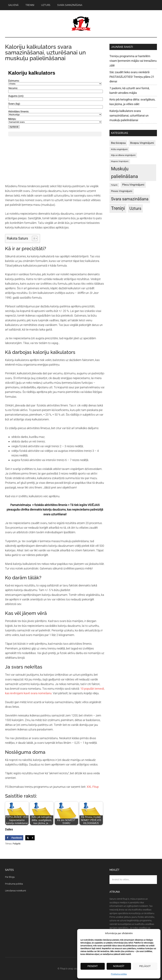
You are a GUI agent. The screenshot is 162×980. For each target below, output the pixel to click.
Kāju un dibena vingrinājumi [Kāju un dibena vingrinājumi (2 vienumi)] (123, 155)
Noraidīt (119, 966)
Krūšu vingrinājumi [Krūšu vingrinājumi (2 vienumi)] (119, 149)
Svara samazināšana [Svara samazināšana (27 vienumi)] (130, 199)
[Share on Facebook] (14, 838)
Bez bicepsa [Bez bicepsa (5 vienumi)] (118, 143)
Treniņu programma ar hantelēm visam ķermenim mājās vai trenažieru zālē (133, 61)
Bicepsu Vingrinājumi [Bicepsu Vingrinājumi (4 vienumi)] (142, 143)
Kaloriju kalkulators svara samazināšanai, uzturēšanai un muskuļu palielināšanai (129, 116)
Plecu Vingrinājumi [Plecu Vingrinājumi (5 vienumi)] (133, 185)
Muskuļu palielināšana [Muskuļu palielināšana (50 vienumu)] (125, 173)
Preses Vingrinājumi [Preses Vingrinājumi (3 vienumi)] (122, 191)
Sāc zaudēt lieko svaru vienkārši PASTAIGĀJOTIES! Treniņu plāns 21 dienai (132, 77)
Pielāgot (145, 966)
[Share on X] (30, 838)
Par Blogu (10, 877)
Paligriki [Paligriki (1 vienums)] (114, 185)
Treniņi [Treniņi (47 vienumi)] (118, 208)
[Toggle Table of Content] (33, 238)
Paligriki (17, 844)
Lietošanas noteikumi (16, 891)
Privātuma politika (119, 974)
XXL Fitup (93, 787)
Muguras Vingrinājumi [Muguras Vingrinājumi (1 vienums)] (120, 161)
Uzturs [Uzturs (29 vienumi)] (135, 208)
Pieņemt (93, 966)
